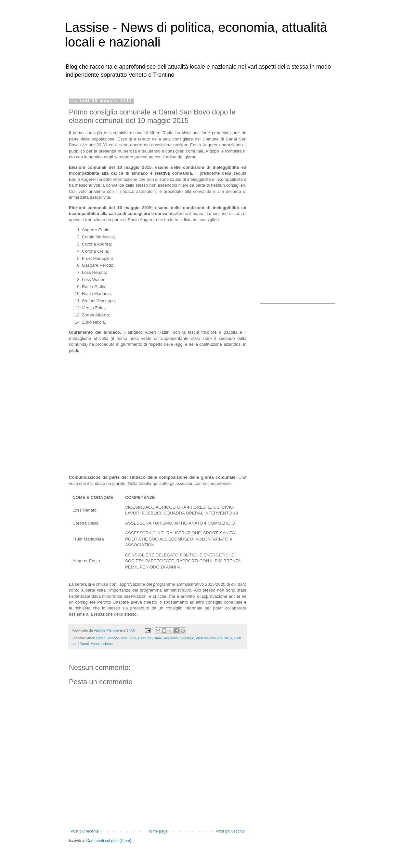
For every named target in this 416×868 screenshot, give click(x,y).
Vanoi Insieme (102, 644)
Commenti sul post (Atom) (109, 841)
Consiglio (187, 638)
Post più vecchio (231, 831)
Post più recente (85, 831)
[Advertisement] (301, 196)
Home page (158, 831)
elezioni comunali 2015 (214, 638)
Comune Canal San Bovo (158, 638)
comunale (129, 638)
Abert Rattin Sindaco (103, 638)
